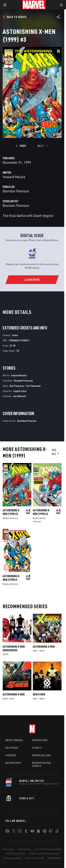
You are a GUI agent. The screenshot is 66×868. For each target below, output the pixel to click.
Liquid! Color (20, 391)
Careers (11, 755)
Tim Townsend (33, 386)
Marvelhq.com (41, 755)
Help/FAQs (12, 748)
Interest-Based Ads (35, 858)
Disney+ (37, 748)
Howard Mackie (14, 177)
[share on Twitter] (14, 832)
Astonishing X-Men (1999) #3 (11, 512)
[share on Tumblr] (26, 832)
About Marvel (14, 740)
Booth (43, 518)
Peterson (14, 518)
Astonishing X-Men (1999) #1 (11, 578)
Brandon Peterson (16, 191)
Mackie (6, 518)
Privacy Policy (25, 849)
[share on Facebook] (7, 832)
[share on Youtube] (32, 832)
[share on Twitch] (51, 832)
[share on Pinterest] (45, 832)
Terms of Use (8, 849)
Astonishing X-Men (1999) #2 (41, 512)
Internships (13, 763)
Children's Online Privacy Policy (44, 853)
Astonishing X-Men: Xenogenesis (14, 648)
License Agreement (12, 858)
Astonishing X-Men (44, 647)
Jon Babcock (19, 396)
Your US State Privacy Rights (49, 849)
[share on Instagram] (20, 832)
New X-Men (39, 694)
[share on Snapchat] (38, 832)
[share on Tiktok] (57, 832)
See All (56, 452)
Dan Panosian (17, 386)
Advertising (40, 740)
